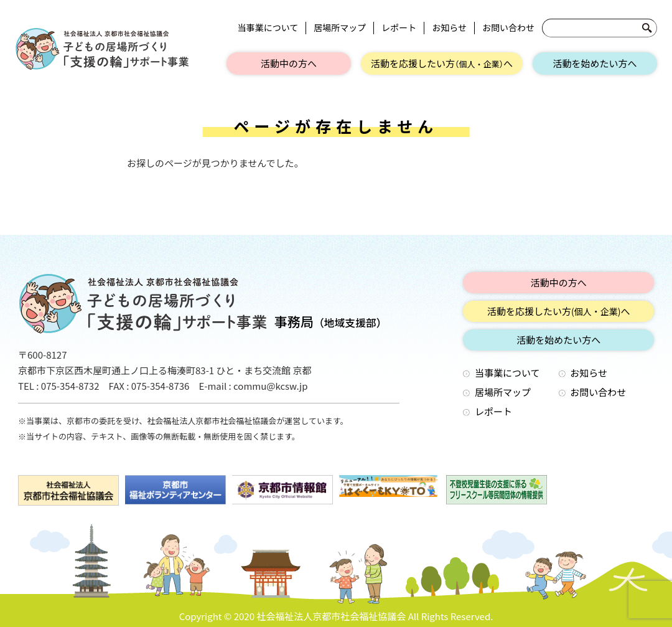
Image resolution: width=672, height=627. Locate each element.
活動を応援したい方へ (442, 63)
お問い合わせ (508, 28)
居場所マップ (340, 28)
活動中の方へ (289, 63)
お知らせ (449, 28)
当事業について (268, 28)
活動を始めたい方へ (595, 63)
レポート (399, 28)
